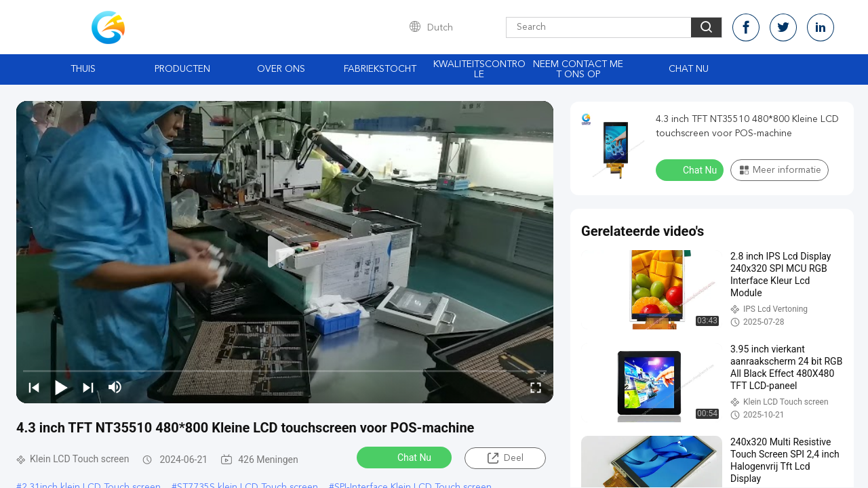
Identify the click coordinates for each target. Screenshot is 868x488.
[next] (88, 387)
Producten (182, 69)
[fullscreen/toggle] (536, 387)
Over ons (281, 69)
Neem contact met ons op (578, 69)
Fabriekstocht (380, 69)
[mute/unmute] (115, 387)
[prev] (34, 387)
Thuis (83, 69)
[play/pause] (61, 387)
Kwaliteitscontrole (479, 69)
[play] (285, 252)
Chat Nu (689, 69)
